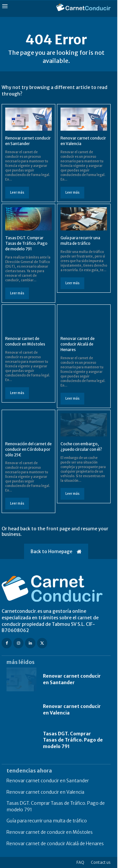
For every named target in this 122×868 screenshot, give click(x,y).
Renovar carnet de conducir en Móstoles (50, 832)
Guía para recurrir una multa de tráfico (80, 241)
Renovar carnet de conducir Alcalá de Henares (78, 344)
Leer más (17, 192)
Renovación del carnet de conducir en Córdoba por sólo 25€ (28, 449)
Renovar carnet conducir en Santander (28, 141)
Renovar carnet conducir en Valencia (45, 792)
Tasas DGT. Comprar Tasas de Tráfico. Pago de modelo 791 (26, 243)
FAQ (80, 862)
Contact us (101, 862)
